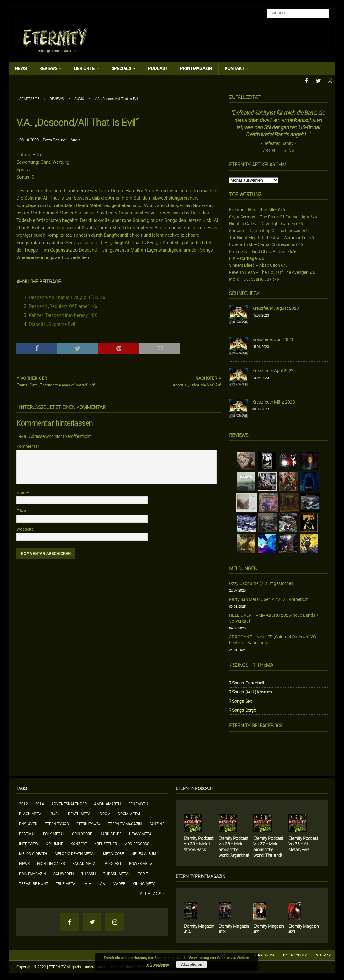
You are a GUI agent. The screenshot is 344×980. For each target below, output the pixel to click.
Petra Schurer (55, 139)
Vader (119, 883)
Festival (27, 833)
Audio (75, 139)
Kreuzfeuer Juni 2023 (273, 339)
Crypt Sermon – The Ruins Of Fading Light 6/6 (273, 216)
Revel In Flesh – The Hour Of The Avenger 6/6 (272, 272)
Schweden (64, 873)
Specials (121, 68)
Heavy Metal (141, 833)
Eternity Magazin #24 (199, 928)
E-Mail (22, 510)
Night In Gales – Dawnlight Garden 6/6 (266, 223)
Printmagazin (196, 68)
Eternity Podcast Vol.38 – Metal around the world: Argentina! (234, 846)
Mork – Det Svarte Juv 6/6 (254, 279)
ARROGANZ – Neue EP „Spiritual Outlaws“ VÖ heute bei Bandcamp (273, 639)
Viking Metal (145, 883)
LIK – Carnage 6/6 (247, 258)
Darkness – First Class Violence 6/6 (263, 251)
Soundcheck (244, 293)
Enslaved (28, 823)
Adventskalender (69, 803)
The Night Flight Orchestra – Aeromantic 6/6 (272, 237)
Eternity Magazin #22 (269, 928)
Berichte (84, 68)
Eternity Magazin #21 (304, 928)
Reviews (48, 68)
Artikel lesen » (278, 150)
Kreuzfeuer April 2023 (273, 370)
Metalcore (113, 853)
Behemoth (138, 803)
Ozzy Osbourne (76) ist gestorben (261, 583)
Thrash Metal (117, 873)
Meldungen (243, 568)
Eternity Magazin (125, 823)
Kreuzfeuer (106, 843)
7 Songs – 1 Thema (251, 665)
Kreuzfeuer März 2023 (274, 401)
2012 (23, 803)
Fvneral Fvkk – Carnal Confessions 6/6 (266, 244)
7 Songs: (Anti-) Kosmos (251, 691)
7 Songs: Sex (240, 700)
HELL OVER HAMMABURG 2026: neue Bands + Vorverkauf (274, 617)
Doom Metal (129, 813)
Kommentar (28, 446)
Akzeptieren (192, 965)
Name (22, 492)
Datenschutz (295, 954)
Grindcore (82, 833)
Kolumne (54, 843)
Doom (105, 813)
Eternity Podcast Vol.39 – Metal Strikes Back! (199, 843)
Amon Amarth (107, 803)
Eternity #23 (57, 823)
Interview (29, 843)
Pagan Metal (85, 863)
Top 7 (143, 873)
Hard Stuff (110, 833)
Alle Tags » (152, 893)
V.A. (103, 883)
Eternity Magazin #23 (234, 928)
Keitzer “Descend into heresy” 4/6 (63, 314)
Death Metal (80, 813)
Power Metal (142, 863)
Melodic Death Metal (75, 853)
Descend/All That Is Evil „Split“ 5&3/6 (67, 296)
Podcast (158, 68)
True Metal (66, 883)
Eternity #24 (88, 823)
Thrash (89, 873)
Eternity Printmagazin (201, 876)
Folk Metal (54, 833)
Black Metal (31, 813)
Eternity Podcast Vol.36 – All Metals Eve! (303, 843)
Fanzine (157, 823)
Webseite (25, 528)
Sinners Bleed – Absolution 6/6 (258, 265)
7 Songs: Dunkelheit (246, 682)
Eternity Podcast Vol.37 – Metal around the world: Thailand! (268, 846)
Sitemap (323, 954)
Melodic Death (33, 853)
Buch (56, 813)
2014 (40, 803)
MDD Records (137, 843)
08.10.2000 (29, 139)
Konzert (79, 843)
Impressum (264, 954)
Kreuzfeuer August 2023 (276, 308)
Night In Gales (51, 863)
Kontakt (235, 68)
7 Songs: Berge (242, 709)
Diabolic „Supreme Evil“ (53, 323)
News (21, 68)
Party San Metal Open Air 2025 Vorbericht (269, 599)
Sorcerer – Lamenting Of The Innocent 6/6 (269, 230)
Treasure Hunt (34, 883)
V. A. (88, 883)
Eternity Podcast (195, 788)
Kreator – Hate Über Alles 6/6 (257, 209)
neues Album (144, 853)
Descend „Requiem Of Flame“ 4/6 (63, 305)
